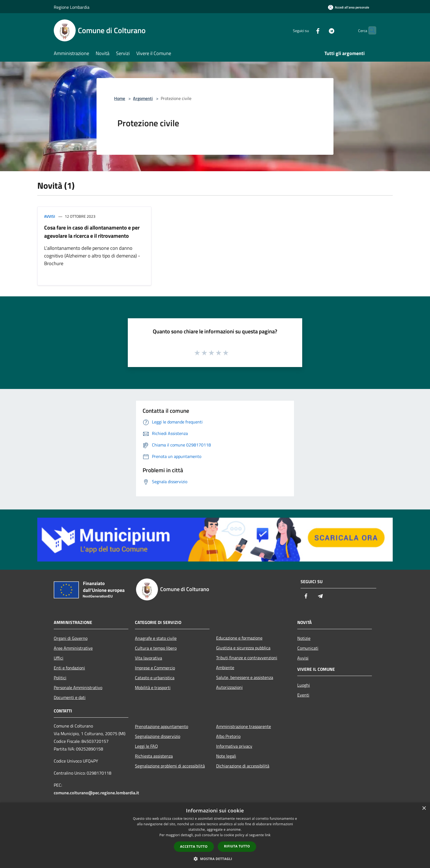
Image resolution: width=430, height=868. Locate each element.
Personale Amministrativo (78, 687)
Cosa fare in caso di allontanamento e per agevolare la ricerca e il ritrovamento (92, 232)
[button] (215, 859)
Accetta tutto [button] (194, 846)
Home (120, 98)
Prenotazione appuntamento (162, 726)
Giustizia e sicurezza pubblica (243, 648)
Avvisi (50, 216)
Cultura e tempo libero (156, 648)
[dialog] (215, 835)
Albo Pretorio (228, 736)
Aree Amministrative (73, 648)
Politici (60, 678)
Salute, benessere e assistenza (245, 677)
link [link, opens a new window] (268, 835)
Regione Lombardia (72, 7)
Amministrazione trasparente (244, 726)
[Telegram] (321, 30)
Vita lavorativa (148, 658)
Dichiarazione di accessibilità (243, 766)
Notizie (304, 638)
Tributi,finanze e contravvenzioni (247, 658)
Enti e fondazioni (69, 668)
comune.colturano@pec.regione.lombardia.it (96, 793)
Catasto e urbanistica (155, 678)
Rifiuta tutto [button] (237, 846)
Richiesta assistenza (154, 756)
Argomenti (143, 98)
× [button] (424, 808)
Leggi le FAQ (146, 746)
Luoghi (304, 685)
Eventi (303, 695)
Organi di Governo (71, 638)
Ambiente (225, 668)
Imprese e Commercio (155, 668)
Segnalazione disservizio (158, 736)
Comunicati (308, 648)
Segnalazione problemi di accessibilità (170, 766)
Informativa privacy (234, 746)
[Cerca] (370, 30)
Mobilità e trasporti (153, 687)
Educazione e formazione (239, 638)
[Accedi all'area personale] (349, 7)
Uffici (59, 658)
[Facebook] (307, 30)
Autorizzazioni (229, 687)
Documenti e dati (70, 697)
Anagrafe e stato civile (156, 638)
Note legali (226, 756)
